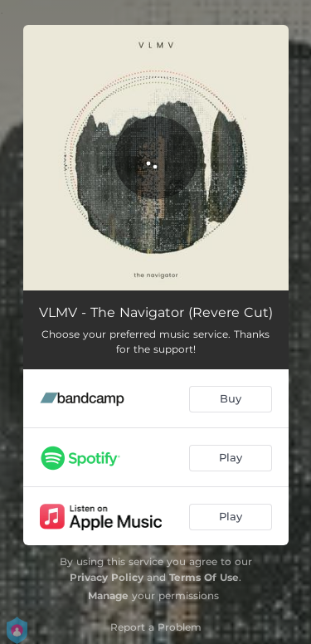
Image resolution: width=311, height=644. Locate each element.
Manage (108, 595)
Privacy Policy (107, 577)
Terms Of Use (204, 577)
